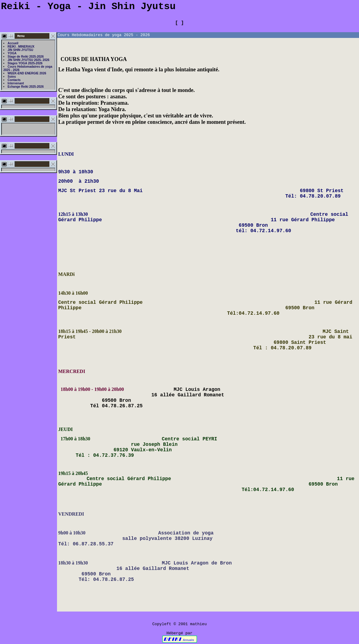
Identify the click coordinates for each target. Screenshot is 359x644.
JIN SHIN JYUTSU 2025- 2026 (29, 60)
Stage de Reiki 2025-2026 (26, 57)
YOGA (12, 53)
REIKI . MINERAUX (21, 47)
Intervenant (16, 83)
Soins (12, 77)
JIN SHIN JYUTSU (20, 50)
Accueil (13, 43)
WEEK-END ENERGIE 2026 (27, 73)
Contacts (14, 80)
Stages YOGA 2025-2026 (25, 63)
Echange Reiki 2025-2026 (26, 87)
